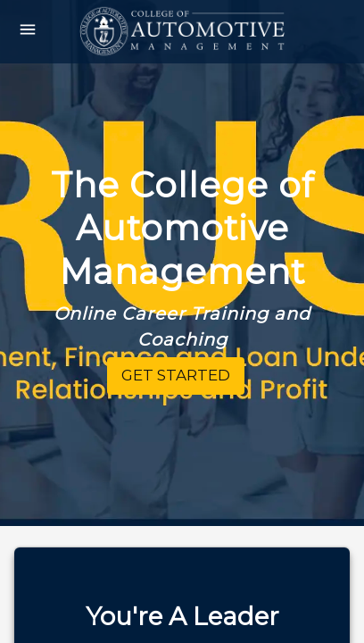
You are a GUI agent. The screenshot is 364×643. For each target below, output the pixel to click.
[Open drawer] (28, 32)
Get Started (176, 375)
